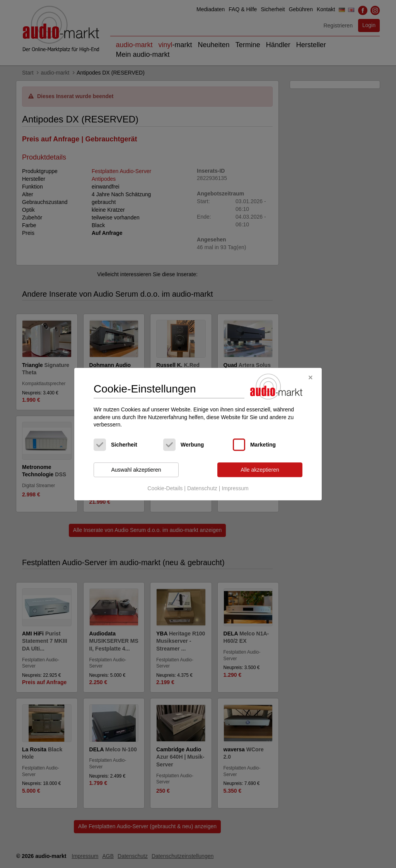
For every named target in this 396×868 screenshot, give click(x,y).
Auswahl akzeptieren (136, 470)
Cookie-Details (165, 489)
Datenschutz (202, 489)
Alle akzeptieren (260, 470)
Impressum (235, 489)
